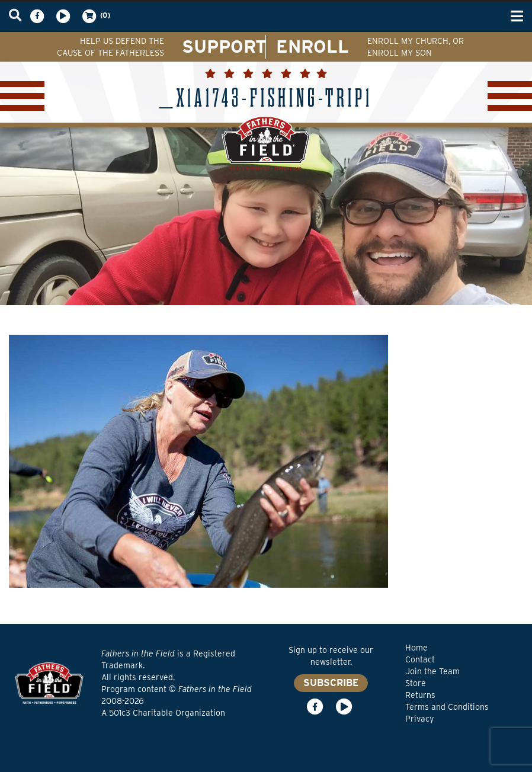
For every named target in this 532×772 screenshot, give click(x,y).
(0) (95, 16)
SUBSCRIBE (331, 683)
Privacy (419, 719)
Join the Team (432, 671)
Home (416, 648)
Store (416, 683)
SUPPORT (224, 46)
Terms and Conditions (447, 707)
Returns (420, 695)
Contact (420, 659)
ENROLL (313, 46)
